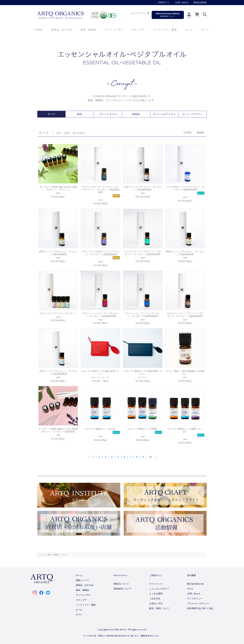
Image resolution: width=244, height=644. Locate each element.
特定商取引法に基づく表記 (200, 608)
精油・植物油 (53, 555)
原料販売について (122, 589)
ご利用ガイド (164, 2)
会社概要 (191, 575)
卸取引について (121, 584)
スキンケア (81, 600)
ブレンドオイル (108, 114)
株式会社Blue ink (195, 584)
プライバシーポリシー (198, 603)
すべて (51, 114)
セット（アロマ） (192, 114)
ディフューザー (114, 30)
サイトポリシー (195, 599)
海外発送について (168, 15)
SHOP (190, 589)
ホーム (42, 555)
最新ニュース (82, 580)
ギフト (79, 615)
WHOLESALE (120, 575)
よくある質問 (156, 594)
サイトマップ (156, 584)
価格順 (200, 133)
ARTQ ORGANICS (84, 15)
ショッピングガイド (159, 589)
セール (79, 610)
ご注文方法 (155, 599)
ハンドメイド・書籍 (86, 605)
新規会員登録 (200, 2)
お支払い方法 (156, 603)
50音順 (187, 133)
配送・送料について (159, 608)
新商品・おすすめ (85, 585)
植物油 (136, 114)
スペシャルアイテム (164, 114)
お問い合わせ (182, 2)
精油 (79, 114)
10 (150, 457)
